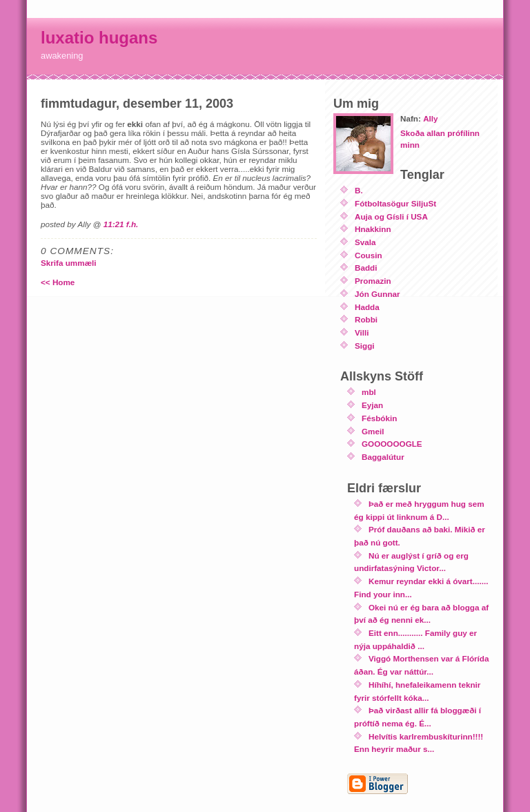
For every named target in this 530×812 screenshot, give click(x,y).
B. (359, 190)
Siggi (365, 346)
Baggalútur (383, 457)
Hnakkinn (373, 229)
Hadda (367, 307)
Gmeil (373, 431)
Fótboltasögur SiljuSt (395, 203)
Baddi (366, 268)
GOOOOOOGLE (392, 444)
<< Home (58, 282)
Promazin (373, 281)
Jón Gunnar (377, 294)
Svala (365, 242)
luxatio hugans (99, 38)
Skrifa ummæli (69, 263)
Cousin (369, 255)
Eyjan (372, 405)
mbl (369, 392)
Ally (430, 118)
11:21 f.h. (121, 224)
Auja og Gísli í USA (391, 216)
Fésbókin (379, 418)
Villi (362, 332)
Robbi (366, 319)
